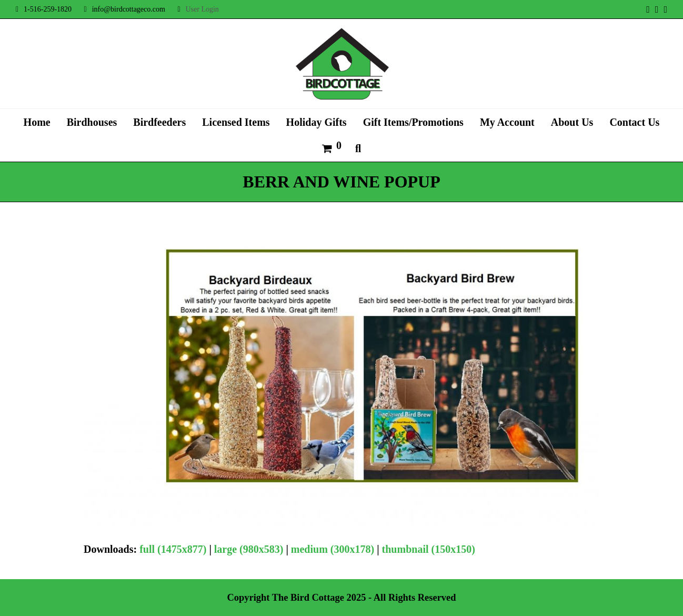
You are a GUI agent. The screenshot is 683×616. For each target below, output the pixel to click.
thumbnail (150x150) (429, 549)
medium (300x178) (333, 549)
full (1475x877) (173, 549)
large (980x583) (249, 549)
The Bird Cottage (308, 598)
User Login (202, 9)
